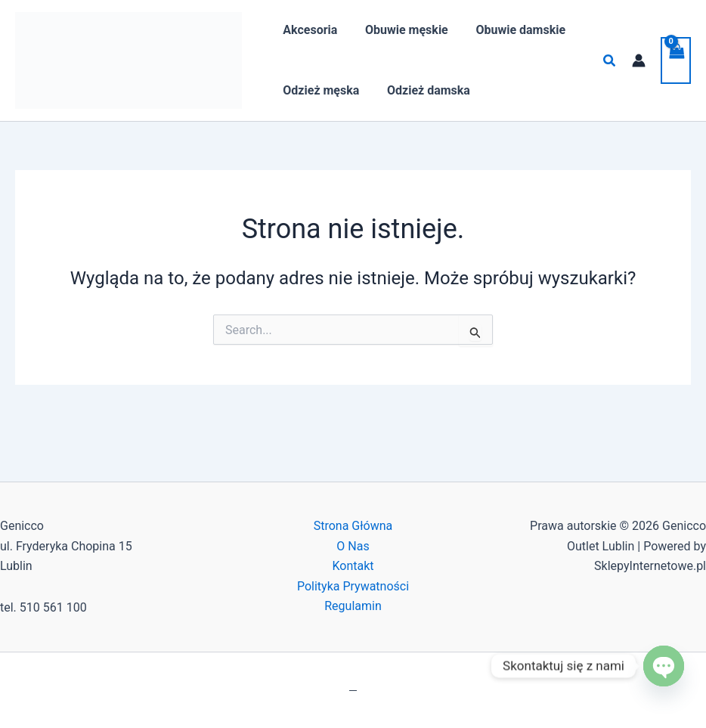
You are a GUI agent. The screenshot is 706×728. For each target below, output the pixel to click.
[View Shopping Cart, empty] (676, 60)
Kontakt (353, 566)
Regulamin (353, 606)
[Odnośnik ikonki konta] (639, 60)
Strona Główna (353, 526)
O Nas (353, 546)
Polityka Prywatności (353, 586)
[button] (610, 61)
